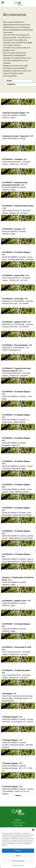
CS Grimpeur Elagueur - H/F (12, 717)
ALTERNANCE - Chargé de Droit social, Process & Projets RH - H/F (16, 370)
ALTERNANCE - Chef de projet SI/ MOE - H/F (17, 649)
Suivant (18, 796)
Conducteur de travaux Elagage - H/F (16, 113)
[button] (33, 830)
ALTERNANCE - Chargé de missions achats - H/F (18, 207)
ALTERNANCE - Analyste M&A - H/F (15, 276)
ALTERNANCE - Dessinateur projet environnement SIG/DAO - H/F (15, 184)
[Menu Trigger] (3, 3)
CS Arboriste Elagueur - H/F (12, 787)
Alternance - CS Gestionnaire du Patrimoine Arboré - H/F (18, 579)
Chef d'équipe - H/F (9, 694)
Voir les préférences (18, 861)
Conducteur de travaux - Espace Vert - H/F (18, 136)
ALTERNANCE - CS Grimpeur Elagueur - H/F (17, 254)
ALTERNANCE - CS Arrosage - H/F (15, 299)
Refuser (18, 856)
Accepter (18, 851)
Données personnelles (18, 865)
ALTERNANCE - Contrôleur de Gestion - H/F (17, 672)
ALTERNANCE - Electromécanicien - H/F (17, 345)
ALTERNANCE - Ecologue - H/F (14, 229)
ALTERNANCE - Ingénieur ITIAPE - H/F (16, 322)
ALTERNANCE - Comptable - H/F (14, 160)
